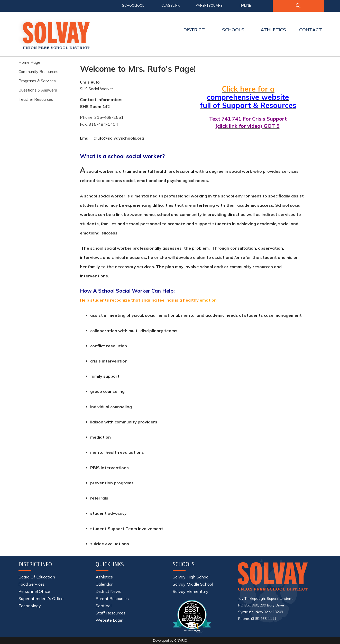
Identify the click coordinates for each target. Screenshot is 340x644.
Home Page (29, 62)
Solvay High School (191, 577)
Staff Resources (111, 613)
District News (108, 591)
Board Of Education (37, 577)
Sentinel (104, 606)
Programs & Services (37, 81)
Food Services (32, 584)
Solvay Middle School (193, 584)
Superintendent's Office (41, 598)
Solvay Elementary (191, 591)
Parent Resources (112, 598)
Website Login (109, 620)
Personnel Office (34, 591)
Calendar (104, 584)
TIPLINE (245, 5)
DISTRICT (194, 30)
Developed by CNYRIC (170, 641)
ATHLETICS (273, 30)
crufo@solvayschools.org (119, 138)
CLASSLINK (171, 5)
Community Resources (38, 72)
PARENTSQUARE (209, 5)
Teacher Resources (36, 99)
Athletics (104, 577)
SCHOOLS (233, 30)
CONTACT (311, 30)
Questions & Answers (38, 90)
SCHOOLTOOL (133, 5)
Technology (30, 606)
